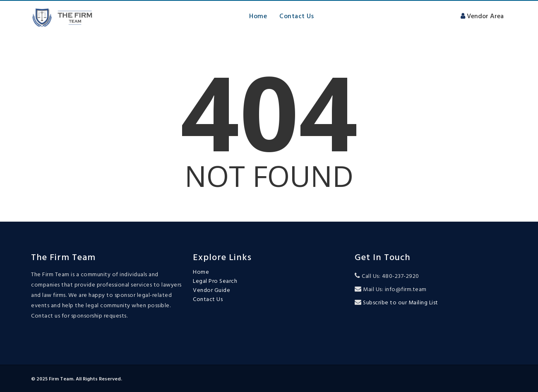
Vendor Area (481, 16)
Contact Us (297, 16)
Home (258, 16)
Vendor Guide (211, 291)
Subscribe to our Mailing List (400, 302)
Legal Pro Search (215, 282)
